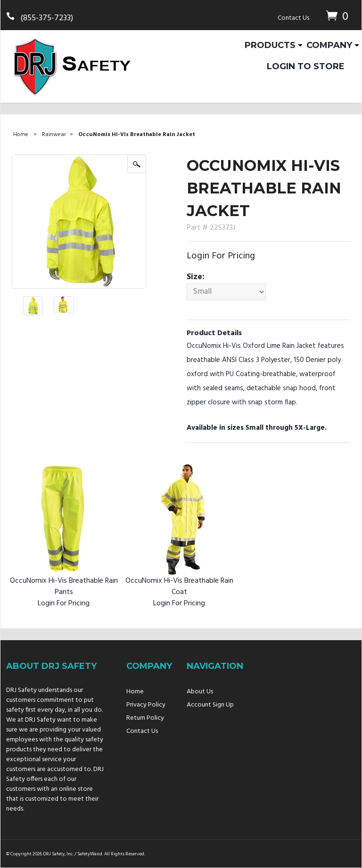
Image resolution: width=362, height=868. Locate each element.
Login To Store (306, 66)
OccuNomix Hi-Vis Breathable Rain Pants (64, 587)
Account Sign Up (210, 705)
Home (21, 135)
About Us (200, 692)
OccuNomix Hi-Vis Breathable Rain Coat (179, 587)
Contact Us (293, 18)
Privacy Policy (146, 705)
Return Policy (145, 718)
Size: (196, 277)
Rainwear (54, 135)
